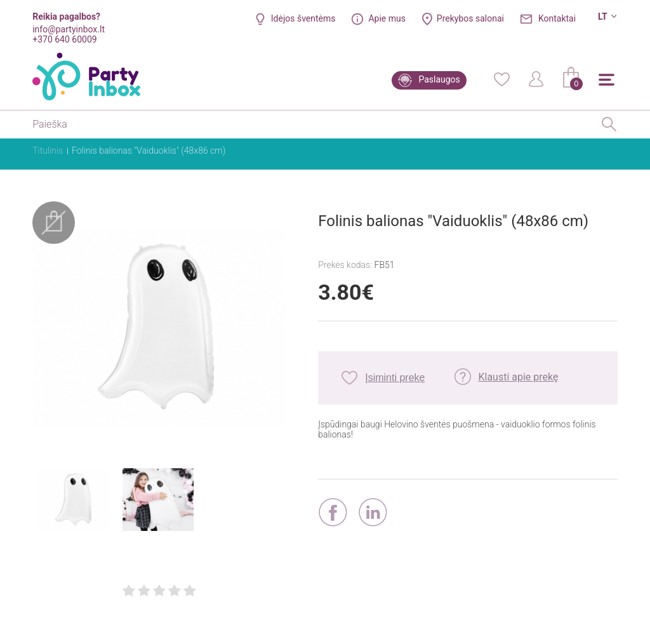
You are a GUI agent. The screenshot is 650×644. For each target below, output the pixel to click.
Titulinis (48, 151)
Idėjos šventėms (303, 18)
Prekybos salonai (470, 18)
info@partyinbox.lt (69, 29)
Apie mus (387, 18)
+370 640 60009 (64, 39)
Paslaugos (439, 79)
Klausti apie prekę (518, 377)
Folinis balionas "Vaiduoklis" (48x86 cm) (149, 151)
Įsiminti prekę (395, 378)
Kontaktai (557, 18)
